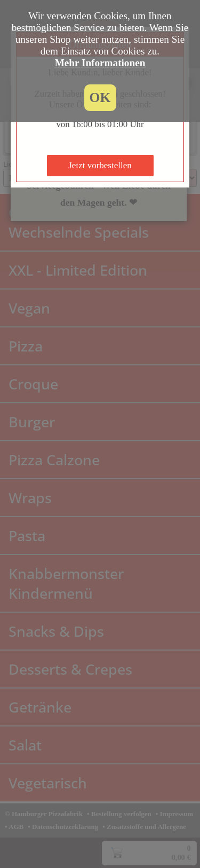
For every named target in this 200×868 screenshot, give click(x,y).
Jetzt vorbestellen (100, 165)
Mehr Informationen (100, 63)
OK (100, 97)
